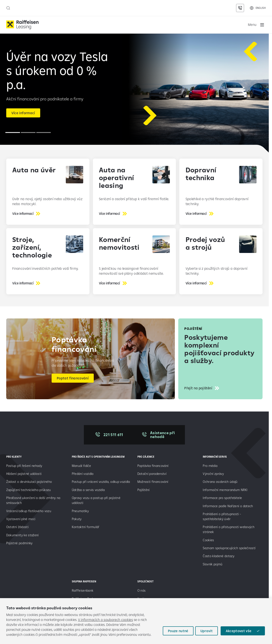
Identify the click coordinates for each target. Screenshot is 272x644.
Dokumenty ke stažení (22, 536)
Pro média (211, 466)
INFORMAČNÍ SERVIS (215, 457)
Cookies (208, 540)
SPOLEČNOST (145, 582)
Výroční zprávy (214, 474)
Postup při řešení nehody (24, 466)
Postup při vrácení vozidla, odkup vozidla (101, 482)
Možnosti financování (153, 482)
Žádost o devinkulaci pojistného (29, 482)
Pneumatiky (80, 511)
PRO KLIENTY (14, 457)
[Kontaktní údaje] (240, 8)
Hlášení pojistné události (24, 474)
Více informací (23, 113)
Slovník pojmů (213, 565)
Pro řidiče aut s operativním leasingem (98, 457)
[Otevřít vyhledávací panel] (8, 8)
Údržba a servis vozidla (88, 490)
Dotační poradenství (152, 474)
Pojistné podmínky (19, 544)
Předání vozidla (83, 474)
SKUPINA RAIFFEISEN (84, 582)
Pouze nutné (178, 631)
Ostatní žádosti (17, 528)
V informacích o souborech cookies (105, 620)
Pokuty (77, 520)
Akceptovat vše (239, 631)
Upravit (206, 631)
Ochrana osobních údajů (220, 482)
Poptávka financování (153, 466)
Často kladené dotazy (219, 557)
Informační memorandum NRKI (225, 490)
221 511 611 (113, 435)
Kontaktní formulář (86, 528)
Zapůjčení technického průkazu (29, 490)
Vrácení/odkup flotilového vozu (29, 511)
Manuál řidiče (81, 466)
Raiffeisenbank (83, 591)
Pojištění (144, 490)
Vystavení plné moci (21, 520)
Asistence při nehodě (163, 435)
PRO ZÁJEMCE (146, 457)
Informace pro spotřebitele (222, 498)
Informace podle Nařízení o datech (228, 506)
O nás (142, 591)
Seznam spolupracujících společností (229, 549)
